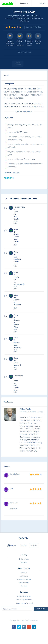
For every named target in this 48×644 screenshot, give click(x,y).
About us (24, 573)
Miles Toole (25, 409)
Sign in (42, 3)
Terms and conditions (24, 579)
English (34, 545)
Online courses (24, 559)
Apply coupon (18, 64)
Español (24, 545)
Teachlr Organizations (24, 600)
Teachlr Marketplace (24, 596)
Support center (24, 583)
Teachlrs (24, 562)
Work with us (24, 576)
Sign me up (41, 609)
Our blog (24, 586)
